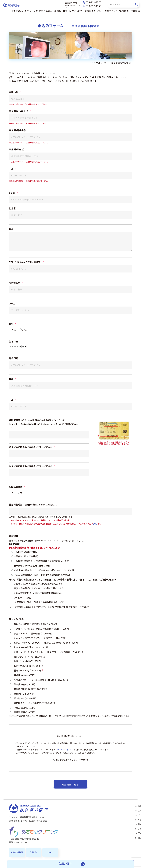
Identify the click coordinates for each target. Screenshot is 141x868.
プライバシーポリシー (65, 761)
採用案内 (135, 11)
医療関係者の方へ (94, 11)
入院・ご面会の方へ (43, 11)
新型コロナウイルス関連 (117, 11)
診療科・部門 (61, 11)
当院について (76, 11)
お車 (50, 852)
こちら (95, 535)
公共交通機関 (17, 852)
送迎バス (34, 852)
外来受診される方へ (21, 11)
